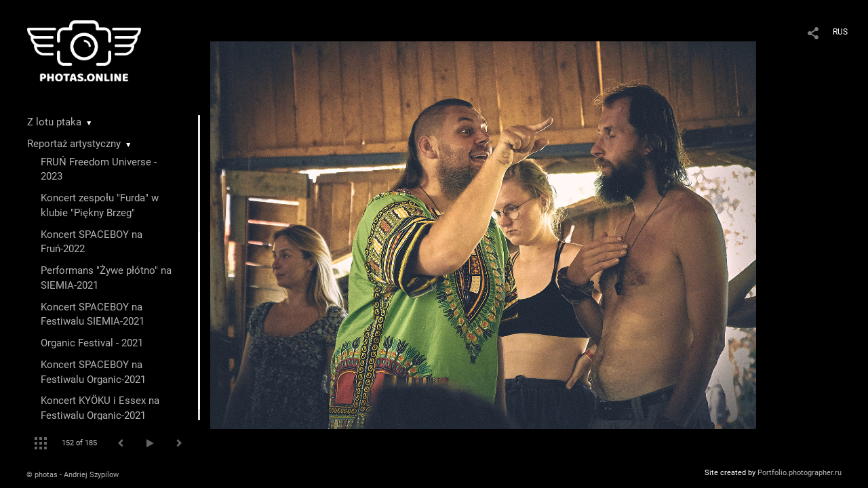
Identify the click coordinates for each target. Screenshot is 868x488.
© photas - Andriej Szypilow (73, 475)
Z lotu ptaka (54, 122)
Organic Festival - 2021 (92, 343)
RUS (840, 32)
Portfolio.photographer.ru (800, 473)
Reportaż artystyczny (74, 144)
